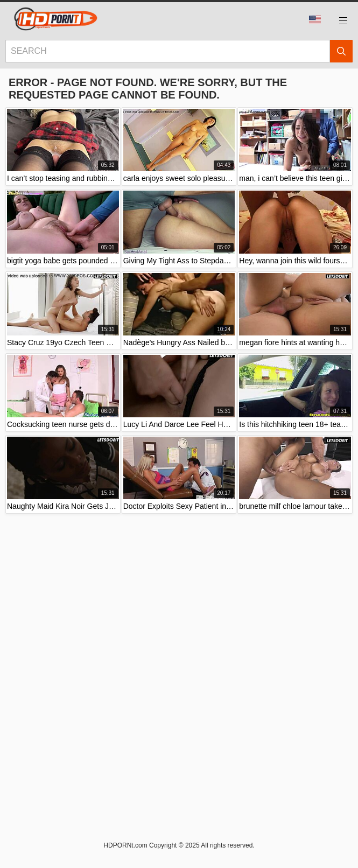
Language (315, 20)
